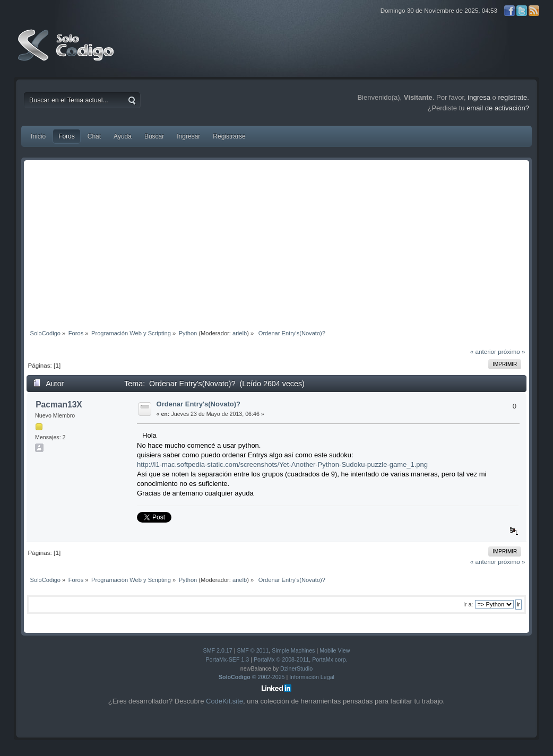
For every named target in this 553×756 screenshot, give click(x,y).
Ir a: (468, 604)
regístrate (512, 97)
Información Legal (312, 677)
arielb (240, 333)
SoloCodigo (67, 53)
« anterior (483, 351)
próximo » (511, 351)
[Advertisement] (276, 242)
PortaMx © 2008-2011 (281, 659)
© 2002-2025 (252, 677)
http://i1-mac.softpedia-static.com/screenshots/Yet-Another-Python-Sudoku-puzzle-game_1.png (282, 464)
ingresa (479, 97)
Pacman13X (59, 405)
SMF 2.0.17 (218, 650)
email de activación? (498, 108)
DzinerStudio (296, 668)
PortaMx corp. (330, 659)
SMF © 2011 (253, 650)
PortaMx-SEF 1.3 (227, 659)
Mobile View (335, 650)
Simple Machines (293, 650)
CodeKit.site (224, 701)
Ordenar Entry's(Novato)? (198, 404)
